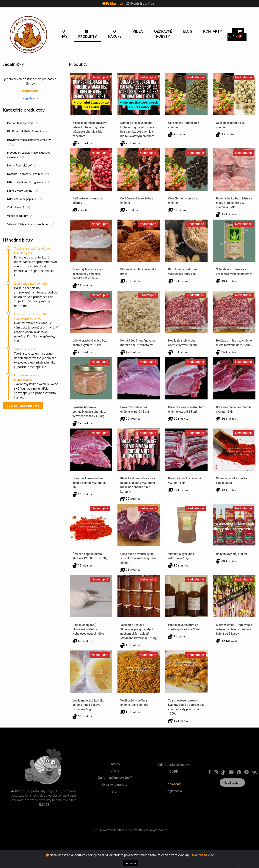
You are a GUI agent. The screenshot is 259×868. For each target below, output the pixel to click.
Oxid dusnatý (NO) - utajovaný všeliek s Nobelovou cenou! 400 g (89, 636)
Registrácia (30, 98)
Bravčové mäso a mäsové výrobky (29, 142)
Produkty (88, 37)
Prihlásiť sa (113, 3)
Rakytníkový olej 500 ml (232, 560)
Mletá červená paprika (25, 199)
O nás (64, 34)
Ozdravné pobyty (163, 34)
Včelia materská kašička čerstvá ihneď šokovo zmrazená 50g (89, 716)
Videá (138, 31)
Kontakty (213, 31)
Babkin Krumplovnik (23, 123)
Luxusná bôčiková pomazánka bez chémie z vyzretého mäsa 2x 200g (89, 417)
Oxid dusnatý (19, 207)
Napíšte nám (232, 794)
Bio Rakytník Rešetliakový (27, 131)
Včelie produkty (20, 216)
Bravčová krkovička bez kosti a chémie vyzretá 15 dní (90, 489)
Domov (115, 776)
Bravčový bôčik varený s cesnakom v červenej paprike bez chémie (88, 275)
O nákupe (115, 34)
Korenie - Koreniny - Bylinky (28, 174)
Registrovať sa (140, 3)
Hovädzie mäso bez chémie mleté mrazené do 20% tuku (234, 346)
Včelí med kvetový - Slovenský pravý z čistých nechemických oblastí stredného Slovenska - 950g (137, 641)
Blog (188, 31)
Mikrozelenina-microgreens (28, 182)
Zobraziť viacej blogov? (23, 406)
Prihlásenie (174, 796)
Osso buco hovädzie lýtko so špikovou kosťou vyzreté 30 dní (138, 565)
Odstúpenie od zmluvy (174, 776)
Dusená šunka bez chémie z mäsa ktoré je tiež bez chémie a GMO (233, 203)
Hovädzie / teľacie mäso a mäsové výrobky (29, 155)
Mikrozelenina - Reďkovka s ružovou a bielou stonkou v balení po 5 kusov (234, 636)
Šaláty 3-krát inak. (26, 349)
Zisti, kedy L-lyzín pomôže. (31, 283)
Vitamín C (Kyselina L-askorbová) (31, 224)
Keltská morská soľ (22, 165)
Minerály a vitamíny (23, 190)
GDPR (174, 783)
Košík (236, 35)
